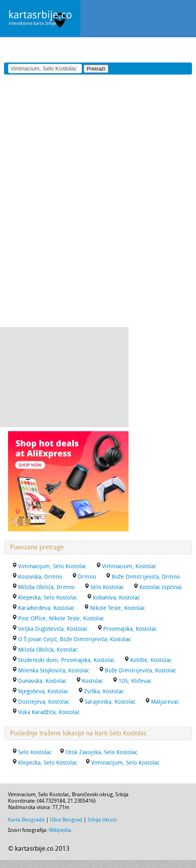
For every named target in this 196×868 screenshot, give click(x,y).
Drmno (87, 577)
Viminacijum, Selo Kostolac (52, 566)
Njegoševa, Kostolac (43, 691)
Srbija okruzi (102, 820)
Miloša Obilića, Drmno (46, 587)
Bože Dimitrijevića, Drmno (146, 577)
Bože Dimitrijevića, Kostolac (140, 671)
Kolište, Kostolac (151, 660)
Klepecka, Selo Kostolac (48, 598)
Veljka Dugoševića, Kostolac (53, 629)
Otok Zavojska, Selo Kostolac (101, 752)
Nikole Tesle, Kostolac (117, 608)
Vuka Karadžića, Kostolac (49, 712)
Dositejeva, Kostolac (44, 702)
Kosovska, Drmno (40, 577)
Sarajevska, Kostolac (110, 702)
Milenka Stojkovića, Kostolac (54, 671)
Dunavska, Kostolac (42, 681)
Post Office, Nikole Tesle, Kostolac (61, 619)
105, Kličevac (135, 681)
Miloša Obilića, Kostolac (48, 650)
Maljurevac (165, 702)
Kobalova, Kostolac (116, 598)
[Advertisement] (94, 49)
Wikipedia (60, 830)
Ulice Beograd (66, 820)
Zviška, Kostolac (104, 691)
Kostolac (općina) (160, 587)
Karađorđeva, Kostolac (46, 608)
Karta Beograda (26, 820)
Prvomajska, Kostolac (130, 629)
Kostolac (92, 681)
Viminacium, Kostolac (129, 566)
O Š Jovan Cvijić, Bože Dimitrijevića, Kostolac (75, 639)
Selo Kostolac (107, 587)
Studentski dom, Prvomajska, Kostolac (66, 660)
